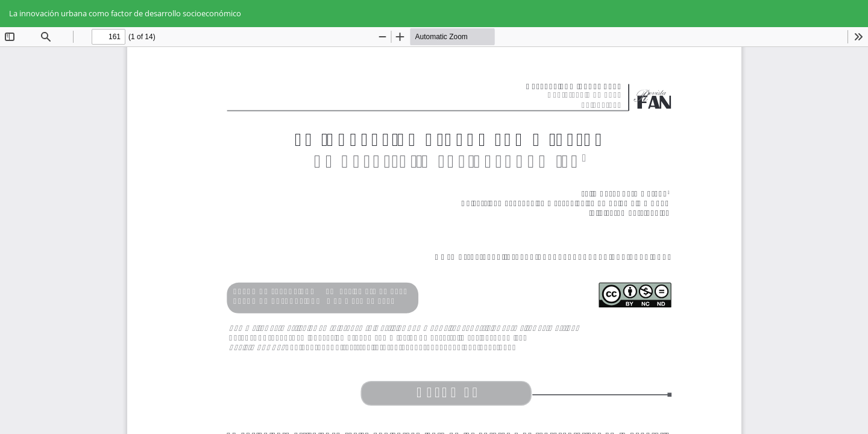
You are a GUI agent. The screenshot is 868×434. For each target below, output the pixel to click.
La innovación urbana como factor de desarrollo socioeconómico (125, 13)
